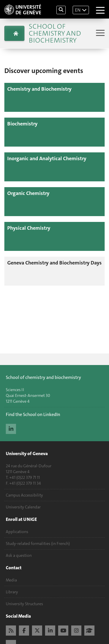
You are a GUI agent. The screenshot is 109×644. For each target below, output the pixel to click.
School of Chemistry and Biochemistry (55, 33)
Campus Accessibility (24, 495)
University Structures (24, 604)
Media (11, 580)
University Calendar (23, 507)
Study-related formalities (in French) (38, 543)
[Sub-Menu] (100, 33)
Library (12, 592)
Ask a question (19, 555)
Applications (17, 532)
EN (78, 10)
